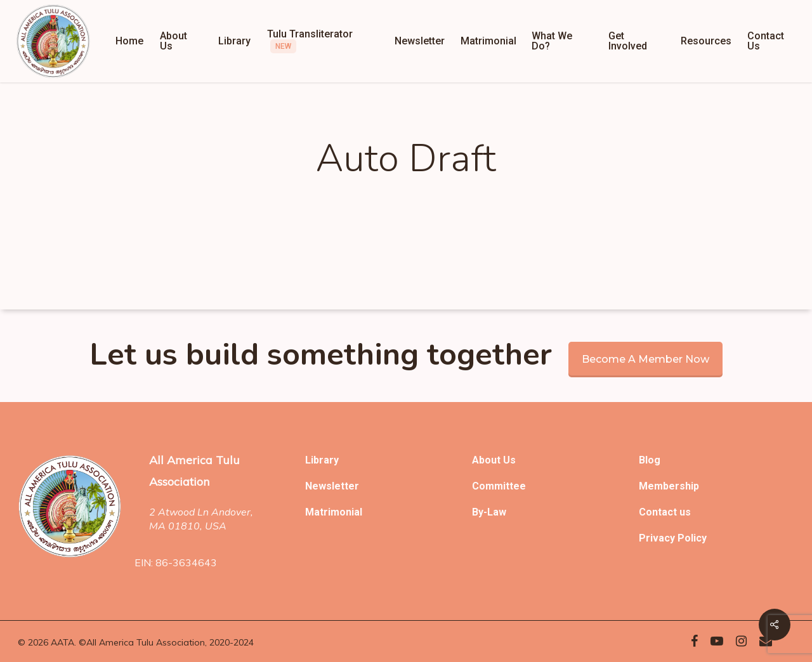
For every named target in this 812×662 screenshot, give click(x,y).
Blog (650, 460)
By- (480, 512)
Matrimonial (334, 512)
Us (509, 460)
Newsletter (332, 486)
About (488, 460)
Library (322, 460)
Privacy (658, 538)
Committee (499, 486)
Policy (692, 538)
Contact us (665, 512)
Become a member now (645, 359)
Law (497, 512)
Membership (669, 486)
